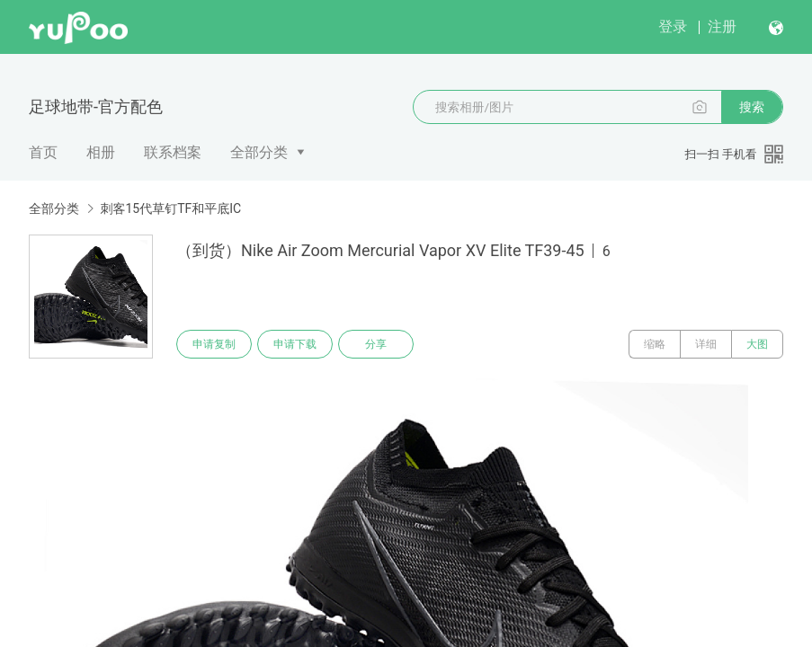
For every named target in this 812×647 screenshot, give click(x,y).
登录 (673, 27)
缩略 (655, 344)
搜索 (752, 107)
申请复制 (214, 344)
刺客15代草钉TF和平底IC (170, 208)
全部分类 (259, 152)
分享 (376, 344)
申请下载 (295, 344)
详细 (706, 344)
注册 (722, 27)
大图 (757, 344)
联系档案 (173, 152)
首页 (43, 152)
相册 (101, 152)
